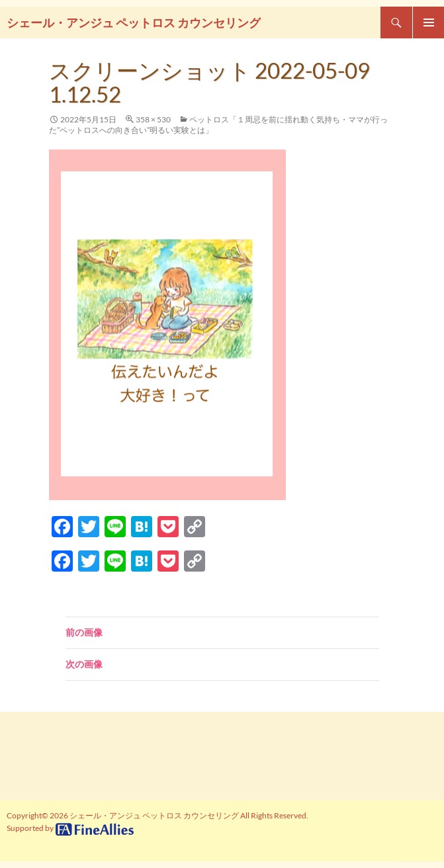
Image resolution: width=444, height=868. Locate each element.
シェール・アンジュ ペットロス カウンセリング (134, 22)
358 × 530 (153, 119)
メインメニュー (428, 22)
